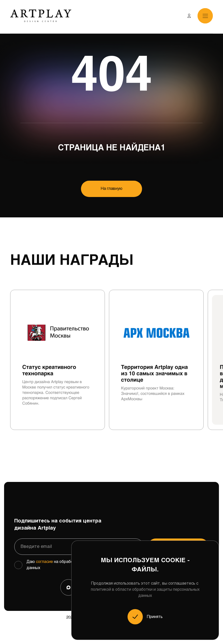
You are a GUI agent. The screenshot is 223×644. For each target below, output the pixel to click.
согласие (44, 562)
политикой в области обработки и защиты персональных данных (145, 593)
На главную (112, 189)
